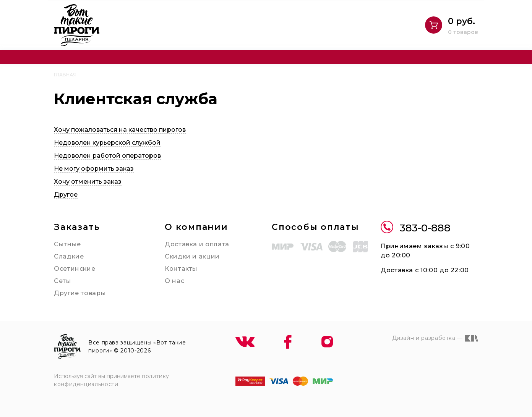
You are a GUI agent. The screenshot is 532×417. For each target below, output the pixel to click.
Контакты (181, 269)
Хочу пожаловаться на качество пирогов (120, 130)
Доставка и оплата (197, 244)
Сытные (67, 244)
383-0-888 (416, 228)
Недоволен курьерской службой (107, 143)
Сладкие (69, 256)
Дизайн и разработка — (435, 338)
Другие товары (80, 293)
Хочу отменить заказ (88, 182)
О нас (174, 281)
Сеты (63, 281)
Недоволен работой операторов (107, 156)
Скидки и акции (192, 256)
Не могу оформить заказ (94, 169)
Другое (66, 195)
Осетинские (75, 269)
